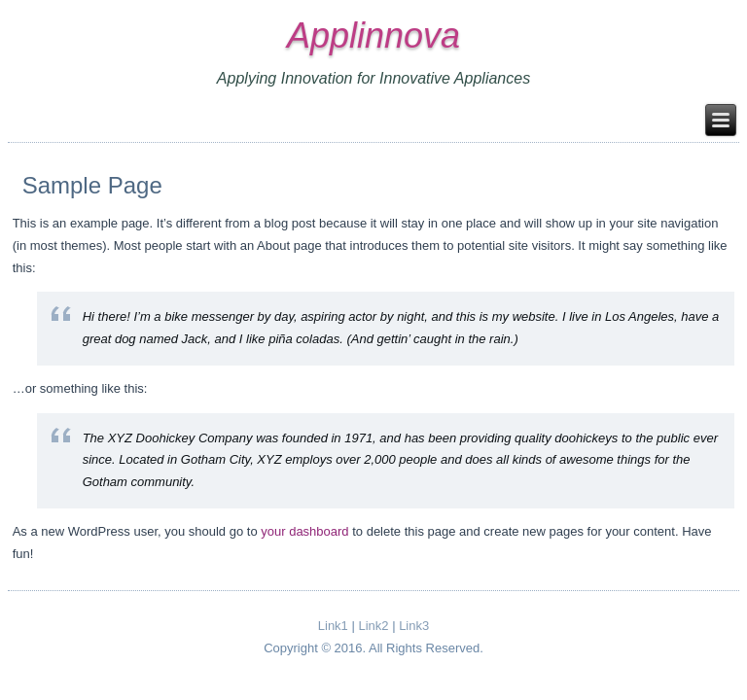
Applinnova (373, 35)
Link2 (373, 626)
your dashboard (304, 531)
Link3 (414, 626)
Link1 (333, 626)
